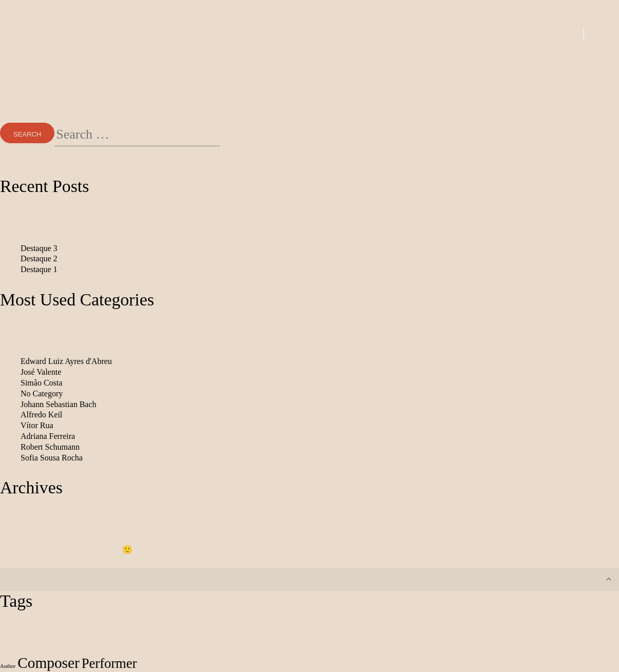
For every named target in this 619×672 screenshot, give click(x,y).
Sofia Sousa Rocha (52, 458)
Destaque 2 (39, 258)
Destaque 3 (39, 248)
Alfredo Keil (41, 415)
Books (363, 33)
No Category (42, 393)
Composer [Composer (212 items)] (49, 663)
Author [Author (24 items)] (8, 666)
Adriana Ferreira (48, 436)
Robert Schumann (50, 447)
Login (534, 34)
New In (205, 33)
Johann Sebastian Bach (59, 404)
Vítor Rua (37, 425)
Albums (258, 33)
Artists (414, 33)
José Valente (41, 372)
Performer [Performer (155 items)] (109, 663)
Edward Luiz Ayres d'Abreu (66, 361)
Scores (312, 33)
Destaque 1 (39, 269)
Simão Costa (41, 383)
